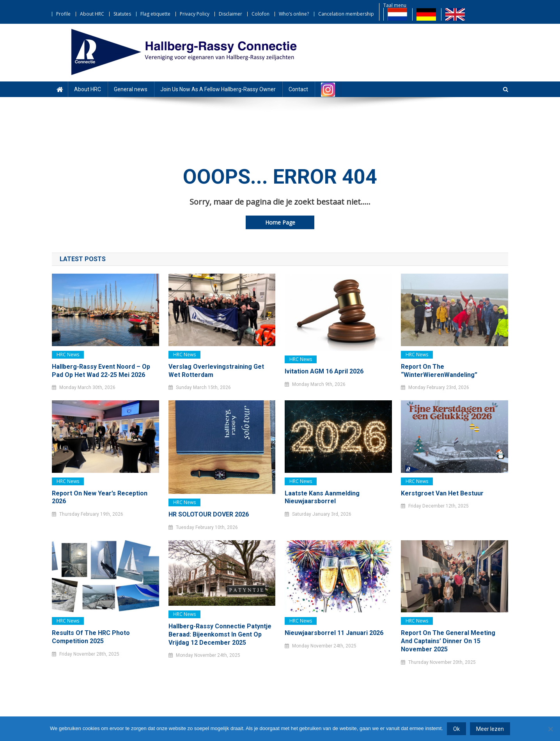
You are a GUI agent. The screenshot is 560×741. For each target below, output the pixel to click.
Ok (456, 729)
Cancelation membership (346, 14)
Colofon (261, 14)
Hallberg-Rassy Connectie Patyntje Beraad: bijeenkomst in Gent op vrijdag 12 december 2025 (220, 634)
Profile (63, 14)
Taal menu (395, 5)
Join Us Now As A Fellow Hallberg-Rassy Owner (218, 89)
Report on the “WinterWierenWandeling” (439, 371)
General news (131, 89)
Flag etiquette (155, 14)
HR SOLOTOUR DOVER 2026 (209, 514)
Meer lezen (490, 729)
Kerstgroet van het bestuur (442, 493)
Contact (298, 89)
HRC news (68, 355)
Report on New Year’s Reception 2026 (100, 497)
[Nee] (550, 729)
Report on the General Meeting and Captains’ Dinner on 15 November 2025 (448, 641)
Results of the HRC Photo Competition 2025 (91, 637)
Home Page (280, 222)
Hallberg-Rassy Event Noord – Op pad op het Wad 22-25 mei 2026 (101, 371)
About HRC (92, 14)
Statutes (122, 14)
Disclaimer (230, 14)
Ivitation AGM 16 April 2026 (324, 371)
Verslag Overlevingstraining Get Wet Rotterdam (216, 371)
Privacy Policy (195, 14)
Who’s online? (294, 14)
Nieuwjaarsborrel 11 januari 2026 (334, 633)
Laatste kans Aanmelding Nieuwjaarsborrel (322, 497)
